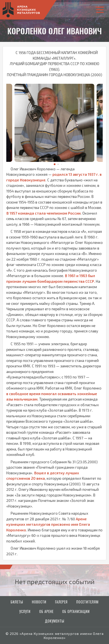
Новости (39, 602)
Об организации (76, 611)
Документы (55, 621)
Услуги (25, 611)
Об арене (46, 611)
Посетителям (87, 602)
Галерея (61, 602)
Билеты (17, 602)
